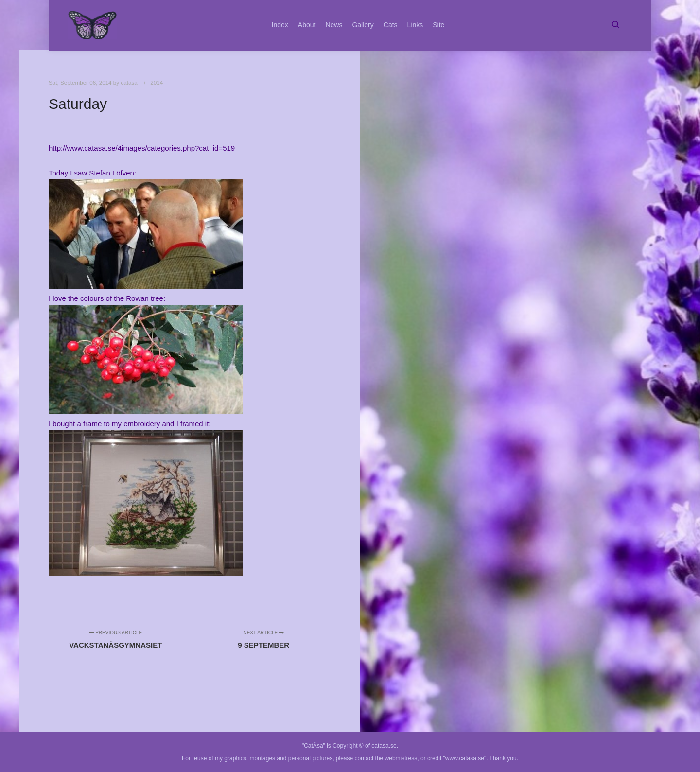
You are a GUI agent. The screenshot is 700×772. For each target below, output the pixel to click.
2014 (157, 82)
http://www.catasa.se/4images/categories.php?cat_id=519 (142, 148)
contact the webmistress (386, 758)
